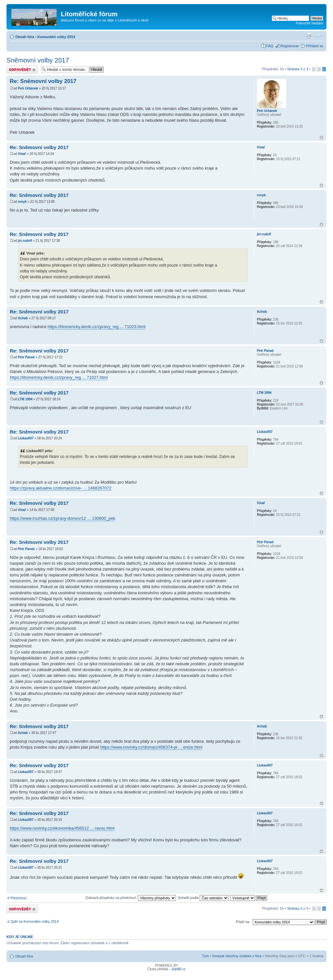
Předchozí (19, 898)
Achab (23, 318)
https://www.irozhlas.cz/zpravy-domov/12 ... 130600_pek (62, 518)
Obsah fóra (25, 37)
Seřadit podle (203, 898)
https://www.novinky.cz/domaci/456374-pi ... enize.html (151, 747)
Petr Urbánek (28, 88)
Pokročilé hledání (310, 23)
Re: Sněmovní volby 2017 (43, 81)
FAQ (270, 46)
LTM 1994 (25, 399)
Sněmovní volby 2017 (38, 60)
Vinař (22, 154)
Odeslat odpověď (22, 69)
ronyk (22, 202)
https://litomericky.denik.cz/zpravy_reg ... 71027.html (59, 377)
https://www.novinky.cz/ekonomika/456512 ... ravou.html (62, 828)
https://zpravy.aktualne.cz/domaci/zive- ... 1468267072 (61, 488)
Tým (205, 956)
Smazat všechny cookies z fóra (237, 956)
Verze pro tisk (309, 35)
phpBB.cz (179, 969)
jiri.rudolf (25, 241)
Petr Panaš (26, 357)
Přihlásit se (314, 46)
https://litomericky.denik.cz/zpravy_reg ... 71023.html (96, 327)
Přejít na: (243, 922)
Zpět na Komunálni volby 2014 (35, 921)
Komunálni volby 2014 (56, 37)
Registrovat (290, 46)
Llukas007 (26, 438)
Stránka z (298, 69)
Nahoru (321, 138)
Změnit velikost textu (319, 35)
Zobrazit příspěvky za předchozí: (131, 898)
